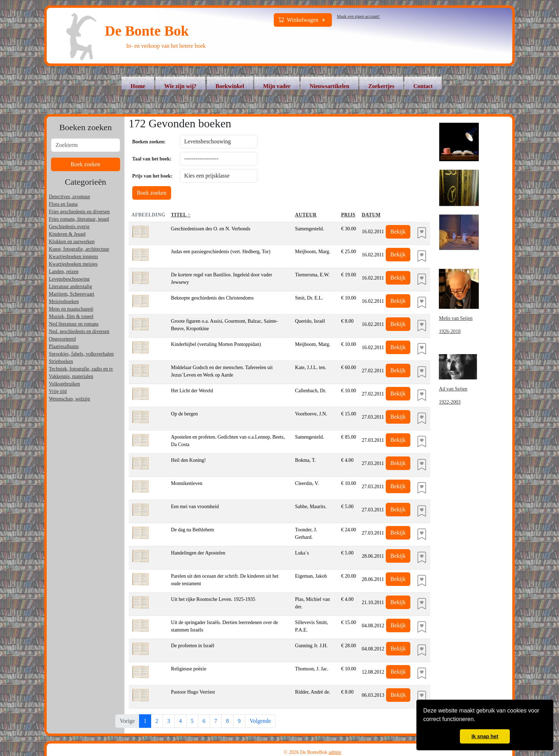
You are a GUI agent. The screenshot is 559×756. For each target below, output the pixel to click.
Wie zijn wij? (180, 86)
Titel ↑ (181, 215)
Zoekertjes (381, 86)
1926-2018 (450, 331)
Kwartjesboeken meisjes (73, 264)
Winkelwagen (303, 20)
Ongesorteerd (62, 339)
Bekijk (398, 232)
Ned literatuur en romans (74, 324)
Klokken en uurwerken (72, 242)
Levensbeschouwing (69, 279)
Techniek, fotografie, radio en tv (81, 369)
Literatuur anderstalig (70, 287)
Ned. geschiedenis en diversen (79, 331)
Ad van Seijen (453, 389)
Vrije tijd (58, 391)
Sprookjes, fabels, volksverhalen (81, 354)
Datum (371, 215)
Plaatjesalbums (64, 346)
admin (335, 752)
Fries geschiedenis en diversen (79, 212)
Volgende (260, 721)
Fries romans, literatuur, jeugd (79, 219)
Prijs (348, 215)
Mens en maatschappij (71, 309)
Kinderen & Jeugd (67, 234)
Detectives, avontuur (70, 197)
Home (138, 86)
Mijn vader (277, 86)
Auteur (306, 215)
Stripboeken (61, 361)
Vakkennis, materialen (71, 376)
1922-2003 (450, 402)
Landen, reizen (64, 272)
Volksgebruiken (65, 384)
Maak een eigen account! (358, 16)
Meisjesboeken (64, 302)
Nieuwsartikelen (329, 86)
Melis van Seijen (456, 318)
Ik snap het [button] (485, 736)
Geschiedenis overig (69, 227)
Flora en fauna (63, 204)
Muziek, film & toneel (71, 316)
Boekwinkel (230, 86)
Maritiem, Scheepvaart (72, 294)
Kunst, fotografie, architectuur (79, 249)
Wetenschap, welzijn (70, 399)
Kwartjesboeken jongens (73, 257)
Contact (423, 86)
